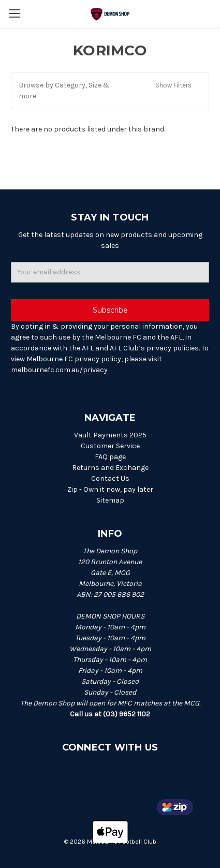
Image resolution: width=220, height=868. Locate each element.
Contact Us (110, 479)
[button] (110, 91)
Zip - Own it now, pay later (110, 489)
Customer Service (110, 446)
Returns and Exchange (110, 468)
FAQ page (110, 457)
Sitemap (110, 500)
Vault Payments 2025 (110, 435)
